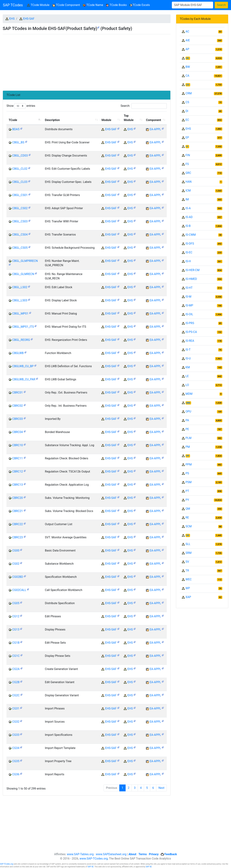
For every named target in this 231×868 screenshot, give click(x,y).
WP (188, 588)
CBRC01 (18, 393)
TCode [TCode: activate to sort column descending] (13, 120)
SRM (188, 553)
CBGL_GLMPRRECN (25, 261)
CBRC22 (18, 524)
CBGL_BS (18, 142)
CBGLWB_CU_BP (23, 366)
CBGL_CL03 (20, 182)
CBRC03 (18, 419)
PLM (188, 438)
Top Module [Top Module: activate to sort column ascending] (129, 118)
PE (187, 429)
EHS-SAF (29, 19)
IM (187, 199)
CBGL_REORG (21, 340)
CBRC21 (18, 511)
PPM (189, 464)
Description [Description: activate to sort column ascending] (52, 120)
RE (187, 517)
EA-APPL (155, 129)
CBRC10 (18, 445)
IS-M (188, 297)
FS (187, 164)
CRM (189, 93)
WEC (189, 579)
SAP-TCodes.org (7, 864)
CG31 (16, 708)
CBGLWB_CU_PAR (24, 379)
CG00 (16, 551)
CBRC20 (18, 498)
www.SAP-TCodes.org (94, 859)
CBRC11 (18, 458)
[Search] (192, 5)
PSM (189, 482)
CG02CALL (19, 590)
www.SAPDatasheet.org (111, 854)
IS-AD (189, 217)
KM (188, 367)
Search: (144, 106)
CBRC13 (18, 485)
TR (187, 571)
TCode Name (93, 5)
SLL (188, 544)
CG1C (16, 656)
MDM (189, 394)
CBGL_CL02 (20, 169)
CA (187, 76)
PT (187, 491)
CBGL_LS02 (20, 287)
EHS (12, 19)
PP (188, 456)
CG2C (16, 695)
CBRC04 (18, 432)
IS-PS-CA (191, 332)
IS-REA (190, 341)
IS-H (188, 261)
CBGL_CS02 (20, 208)
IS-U (188, 358)
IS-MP (189, 305)
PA (187, 420)
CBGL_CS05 (20, 248)
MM (188, 403)
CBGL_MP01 (20, 314)
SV (187, 562)
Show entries (21, 106)
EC (187, 120)
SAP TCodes (13, 5)
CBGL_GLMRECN (23, 274)
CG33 (16, 735)
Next (161, 788)
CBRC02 (18, 406)
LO (187, 385)
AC (187, 31)
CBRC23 (18, 537)
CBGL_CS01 (20, 195)
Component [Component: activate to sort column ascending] (153, 120)
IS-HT (189, 288)
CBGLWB (18, 353)
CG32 (16, 722)
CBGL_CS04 (20, 235)
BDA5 (16, 129)
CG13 (16, 629)
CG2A (16, 669)
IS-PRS (190, 323)
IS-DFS (190, 244)
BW (188, 67)
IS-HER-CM (192, 270)
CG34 (16, 748)
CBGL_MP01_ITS (23, 327)
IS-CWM (191, 235)
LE (187, 376)
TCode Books (116, 5)
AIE (188, 40)
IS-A (188, 208)
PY (187, 500)
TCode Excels (140, 5)
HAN (188, 182)
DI (187, 111)
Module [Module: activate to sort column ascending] (106, 120)
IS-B (188, 226)
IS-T (188, 350)
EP (187, 138)
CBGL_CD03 (20, 156)
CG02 (16, 564)
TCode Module (39, 5)
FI (187, 147)
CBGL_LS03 (20, 300)
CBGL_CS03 (20, 221)
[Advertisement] (87, 61)
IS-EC (189, 252)
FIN (188, 155)
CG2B (16, 682)
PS (187, 473)
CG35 (16, 761)
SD (188, 535)
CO (188, 85)
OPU (188, 411)
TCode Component (66, 5)
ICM (188, 191)
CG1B (16, 643)
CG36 (16, 774)
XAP (188, 597)
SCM (189, 526)
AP (187, 49)
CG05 (16, 603)
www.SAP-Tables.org (80, 854)
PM (188, 447)
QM (188, 509)
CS (187, 102)
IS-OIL (189, 314)
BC (188, 58)
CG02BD (18, 577)
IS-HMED (191, 279)
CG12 (16, 616)
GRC (188, 173)
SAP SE (91, 867)
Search (221, 5)
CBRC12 (18, 472)
